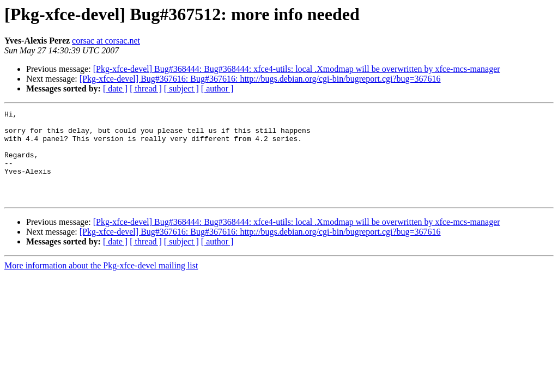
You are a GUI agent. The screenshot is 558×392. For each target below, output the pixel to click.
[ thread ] (146, 88)
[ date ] (115, 88)
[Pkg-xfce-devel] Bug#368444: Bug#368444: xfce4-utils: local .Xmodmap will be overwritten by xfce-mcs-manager (297, 69)
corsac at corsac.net (106, 41)
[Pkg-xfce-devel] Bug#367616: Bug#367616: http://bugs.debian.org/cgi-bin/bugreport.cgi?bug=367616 (260, 79)
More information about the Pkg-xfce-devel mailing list (101, 283)
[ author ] (217, 88)
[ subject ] (181, 88)
